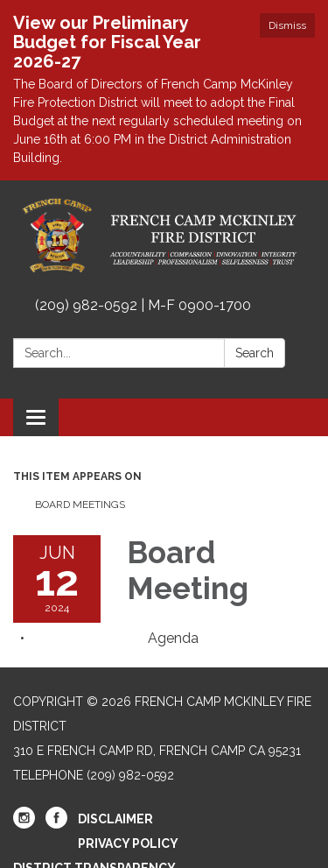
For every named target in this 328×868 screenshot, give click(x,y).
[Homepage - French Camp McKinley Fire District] (164, 236)
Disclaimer (115, 819)
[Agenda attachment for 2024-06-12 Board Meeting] (173, 638)
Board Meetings (80, 505)
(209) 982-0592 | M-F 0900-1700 (143, 305)
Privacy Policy (128, 843)
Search (255, 353)
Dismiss (287, 25)
